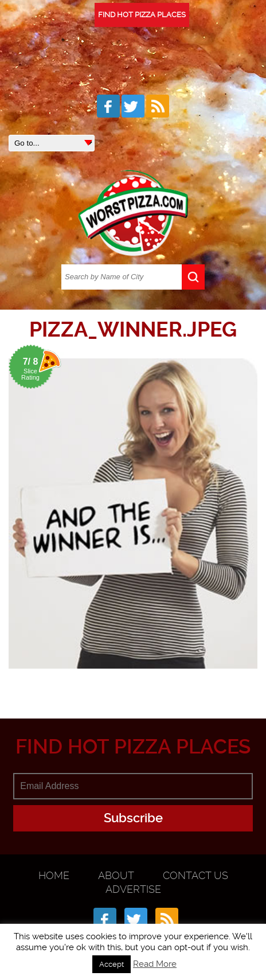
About (116, 875)
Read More (155, 964)
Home (54, 875)
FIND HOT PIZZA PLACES (142, 15)
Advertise (133, 889)
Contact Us (195, 875)
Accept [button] (112, 964)
